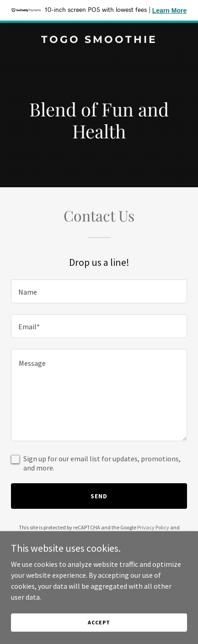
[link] (99, 40)
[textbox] (99, 291)
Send (99, 496)
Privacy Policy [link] (153, 527)
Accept (99, 622)
